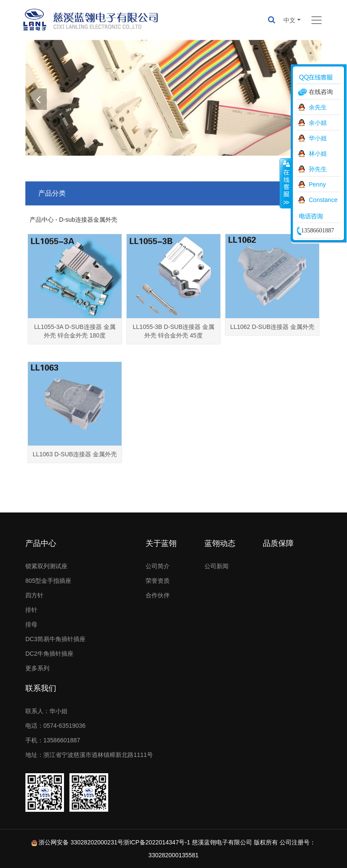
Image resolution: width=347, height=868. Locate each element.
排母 (31, 624)
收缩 (286, 183)
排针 (31, 610)
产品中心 (41, 543)
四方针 (34, 595)
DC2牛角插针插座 (49, 654)
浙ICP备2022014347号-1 (157, 842)
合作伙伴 (158, 595)
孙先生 (318, 169)
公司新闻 (216, 566)
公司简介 (158, 566)
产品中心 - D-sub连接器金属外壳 (73, 220)
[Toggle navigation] (317, 20)
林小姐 (318, 154)
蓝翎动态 (220, 543)
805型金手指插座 (48, 581)
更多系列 (37, 668)
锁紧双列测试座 (46, 566)
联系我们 (41, 688)
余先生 (318, 107)
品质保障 (278, 543)
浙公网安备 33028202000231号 (81, 842)
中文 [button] (289, 20)
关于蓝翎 (161, 543)
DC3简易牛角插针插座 (55, 639)
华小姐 (318, 138)
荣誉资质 (158, 581)
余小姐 (318, 123)
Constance (323, 200)
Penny (317, 184)
